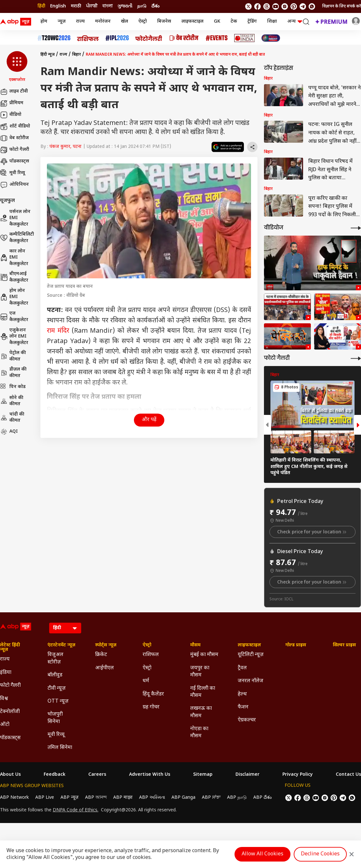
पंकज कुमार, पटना (66, 147)
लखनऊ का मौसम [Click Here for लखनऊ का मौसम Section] (201, 712)
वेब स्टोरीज (14, 138)
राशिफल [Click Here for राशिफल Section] (151, 655)
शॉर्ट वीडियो (15, 127)
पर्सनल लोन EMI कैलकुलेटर (15, 218)
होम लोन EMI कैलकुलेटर (14, 297)
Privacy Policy (298, 775)
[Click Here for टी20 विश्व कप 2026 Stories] (54, 38)
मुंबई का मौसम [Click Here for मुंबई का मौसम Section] (204, 655)
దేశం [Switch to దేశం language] (155, 6)
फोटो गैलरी (15, 150)
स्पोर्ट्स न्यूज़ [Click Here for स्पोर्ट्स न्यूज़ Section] (106, 645)
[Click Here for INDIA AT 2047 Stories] (271, 38)
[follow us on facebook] (257, 6)
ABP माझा (123, 798)
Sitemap (203, 775)
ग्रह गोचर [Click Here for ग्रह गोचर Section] (151, 707)
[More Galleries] (356, 358)
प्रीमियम (12, 103)
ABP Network (14, 798)
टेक (234, 22)
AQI (9, 432)
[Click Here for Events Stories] (217, 38)
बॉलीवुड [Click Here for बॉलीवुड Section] (55, 675)
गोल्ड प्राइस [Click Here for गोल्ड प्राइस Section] (296, 645)
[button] (17, 67)
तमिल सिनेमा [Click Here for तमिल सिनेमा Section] (60, 748)
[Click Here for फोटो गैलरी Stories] (149, 38)
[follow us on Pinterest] (294, 6)
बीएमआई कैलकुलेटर (14, 277)
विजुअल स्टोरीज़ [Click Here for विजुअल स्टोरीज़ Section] (55, 658)
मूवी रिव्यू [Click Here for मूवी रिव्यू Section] (56, 735)
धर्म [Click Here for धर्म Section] (146, 681)
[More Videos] (356, 228)
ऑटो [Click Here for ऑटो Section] (5, 725)
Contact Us (348, 775)
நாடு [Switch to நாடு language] (142, 6)
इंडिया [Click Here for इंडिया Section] (6, 673)
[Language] (65, 628)
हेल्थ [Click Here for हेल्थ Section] (242, 694)
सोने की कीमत (12, 401)
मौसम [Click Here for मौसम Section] (195, 645)
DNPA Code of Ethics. (76, 810)
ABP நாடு (237, 798)
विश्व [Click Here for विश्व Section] (4, 699)
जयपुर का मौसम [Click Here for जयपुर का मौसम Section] (200, 672)
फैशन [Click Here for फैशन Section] (243, 707)
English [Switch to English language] (58, 6)
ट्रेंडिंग (252, 22)
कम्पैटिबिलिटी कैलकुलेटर (17, 238)
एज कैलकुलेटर (14, 317)
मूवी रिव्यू (12, 173)
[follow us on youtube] (276, 6)
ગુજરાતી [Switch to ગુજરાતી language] (125, 6)
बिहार (77, 55)
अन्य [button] (295, 22)
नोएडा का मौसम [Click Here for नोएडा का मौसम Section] (199, 733)
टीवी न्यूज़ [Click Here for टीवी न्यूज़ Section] (57, 689)
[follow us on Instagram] (285, 6)
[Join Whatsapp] (312, 6)
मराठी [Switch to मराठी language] (76, 6)
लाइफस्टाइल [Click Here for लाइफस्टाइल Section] (249, 645)
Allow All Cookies (263, 854)
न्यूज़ (62, 22)
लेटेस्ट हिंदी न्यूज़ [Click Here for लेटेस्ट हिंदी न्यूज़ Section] (10, 648)
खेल (125, 22)
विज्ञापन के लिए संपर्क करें (342, 6)
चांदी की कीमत (12, 418)
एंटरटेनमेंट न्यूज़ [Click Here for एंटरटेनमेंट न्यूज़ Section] (61, 645)
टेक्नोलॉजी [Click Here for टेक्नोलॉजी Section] (10, 712)
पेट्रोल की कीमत (13, 356)
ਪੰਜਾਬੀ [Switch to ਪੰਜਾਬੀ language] (92, 6)
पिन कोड (13, 387)
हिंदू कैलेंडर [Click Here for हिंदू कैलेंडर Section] (153, 694)
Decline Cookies (320, 854)
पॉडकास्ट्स (15, 161)
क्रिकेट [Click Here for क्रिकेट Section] (101, 655)
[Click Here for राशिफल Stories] (88, 38)
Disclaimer (247, 775)
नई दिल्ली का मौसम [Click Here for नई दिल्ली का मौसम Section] (203, 692)
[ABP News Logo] (17, 22)
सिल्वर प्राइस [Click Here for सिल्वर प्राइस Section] (344, 645)
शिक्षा (272, 22)
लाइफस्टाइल (192, 22)
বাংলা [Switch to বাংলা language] (107, 6)
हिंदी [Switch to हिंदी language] (41, 6)
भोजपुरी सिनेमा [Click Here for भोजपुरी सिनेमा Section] (55, 718)
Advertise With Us (150, 775)
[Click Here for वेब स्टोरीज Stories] (184, 38)
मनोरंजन (103, 22)
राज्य (80, 22)
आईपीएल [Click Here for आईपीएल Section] (104, 668)
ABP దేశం (263, 798)
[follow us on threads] (267, 6)
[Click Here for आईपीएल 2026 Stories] (117, 38)
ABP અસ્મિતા (152, 798)
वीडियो (11, 115)
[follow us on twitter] (248, 6)
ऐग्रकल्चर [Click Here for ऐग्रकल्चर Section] (247, 720)
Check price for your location (312, 532)
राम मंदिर (58, 331)
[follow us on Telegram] (303, 6)
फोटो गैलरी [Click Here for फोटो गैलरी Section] (10, 686)
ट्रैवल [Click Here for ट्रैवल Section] (242, 668)
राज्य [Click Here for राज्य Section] (5, 659)
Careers (97, 775)
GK (217, 22)
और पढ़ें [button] (149, 420)
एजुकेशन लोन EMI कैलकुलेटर (14, 337)
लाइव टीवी (14, 92)
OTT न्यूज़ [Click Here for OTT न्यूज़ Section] (58, 701)
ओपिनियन (14, 185)
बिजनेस (164, 22)
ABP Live (45, 798)
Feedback (55, 775)
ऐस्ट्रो (143, 22)
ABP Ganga (183, 798)
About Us (10, 775)
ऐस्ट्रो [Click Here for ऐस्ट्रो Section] (147, 645)
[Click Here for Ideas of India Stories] (244, 38)
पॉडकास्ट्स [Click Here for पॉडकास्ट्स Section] (10, 738)
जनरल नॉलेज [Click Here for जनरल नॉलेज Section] (251, 681)
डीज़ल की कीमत (13, 373)
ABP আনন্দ (96, 798)
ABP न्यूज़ (70, 798)
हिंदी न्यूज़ (48, 55)
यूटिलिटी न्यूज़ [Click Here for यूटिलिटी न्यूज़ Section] (251, 655)
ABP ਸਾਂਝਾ (211, 798)
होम (44, 22)
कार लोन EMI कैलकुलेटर (14, 258)
